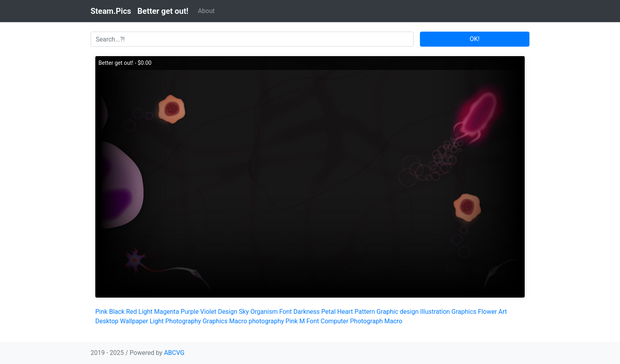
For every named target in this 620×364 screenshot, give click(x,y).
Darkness (307, 312)
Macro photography (256, 321)
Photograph (366, 321)
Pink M (295, 321)
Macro (393, 321)
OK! (475, 39)
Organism (264, 312)
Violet (208, 312)
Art (503, 312)
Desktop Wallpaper (122, 321)
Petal (329, 312)
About (206, 11)
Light (146, 312)
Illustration (435, 312)
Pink (101, 312)
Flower (488, 312)
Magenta (167, 312)
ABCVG (174, 353)
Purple (190, 312)
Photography (183, 321)
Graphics (464, 312)
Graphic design (397, 312)
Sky (244, 312)
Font (285, 312)
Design (228, 312)
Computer (335, 321)
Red (131, 312)
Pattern (365, 312)
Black (117, 312)
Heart (345, 312)
